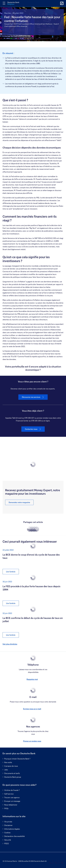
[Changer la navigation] (4, 3)
